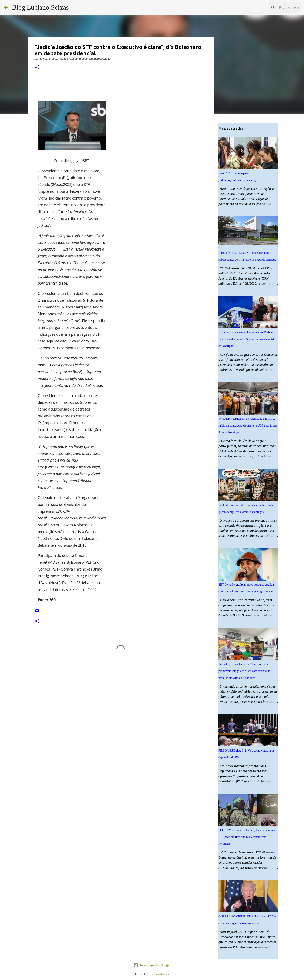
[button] (37, 68)
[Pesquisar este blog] (278, 7)
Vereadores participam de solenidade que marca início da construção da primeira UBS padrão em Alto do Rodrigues (248, 426)
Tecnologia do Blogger (152, 965)
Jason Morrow (162, 974)
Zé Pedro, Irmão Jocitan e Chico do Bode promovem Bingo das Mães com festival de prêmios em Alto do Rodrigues (244, 671)
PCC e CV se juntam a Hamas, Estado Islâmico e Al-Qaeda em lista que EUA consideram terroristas (248, 837)
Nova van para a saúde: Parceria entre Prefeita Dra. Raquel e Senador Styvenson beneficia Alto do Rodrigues (247, 339)
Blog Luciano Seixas (40, 7)
